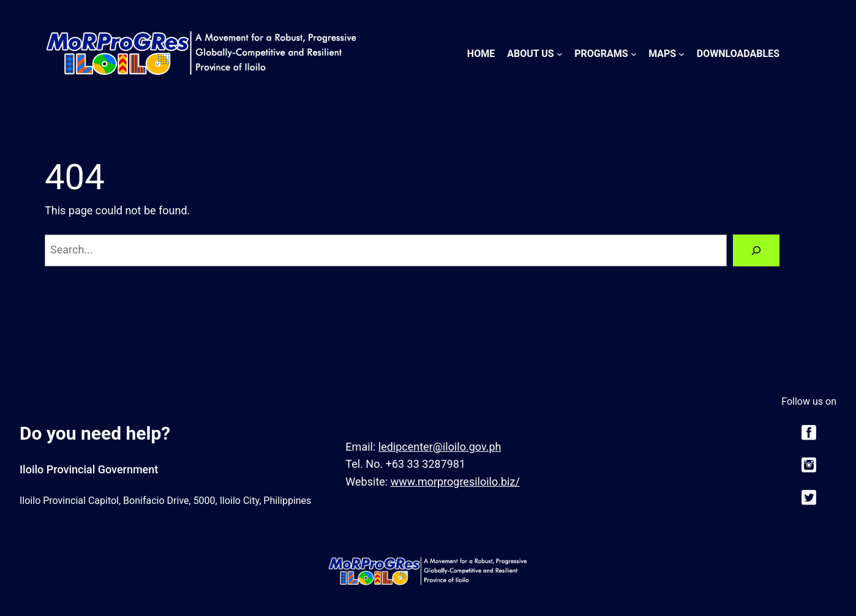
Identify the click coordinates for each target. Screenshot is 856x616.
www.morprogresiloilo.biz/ (455, 482)
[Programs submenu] (634, 54)
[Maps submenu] (681, 54)
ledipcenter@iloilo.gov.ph (440, 447)
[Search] (756, 250)
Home (481, 54)
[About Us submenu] (560, 54)
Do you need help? (95, 433)
